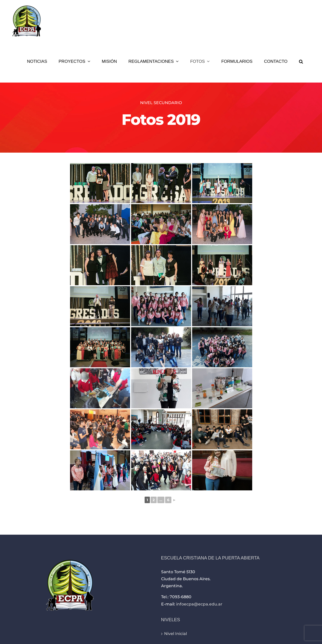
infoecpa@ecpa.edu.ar (199, 604)
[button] (301, 61)
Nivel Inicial (176, 634)
